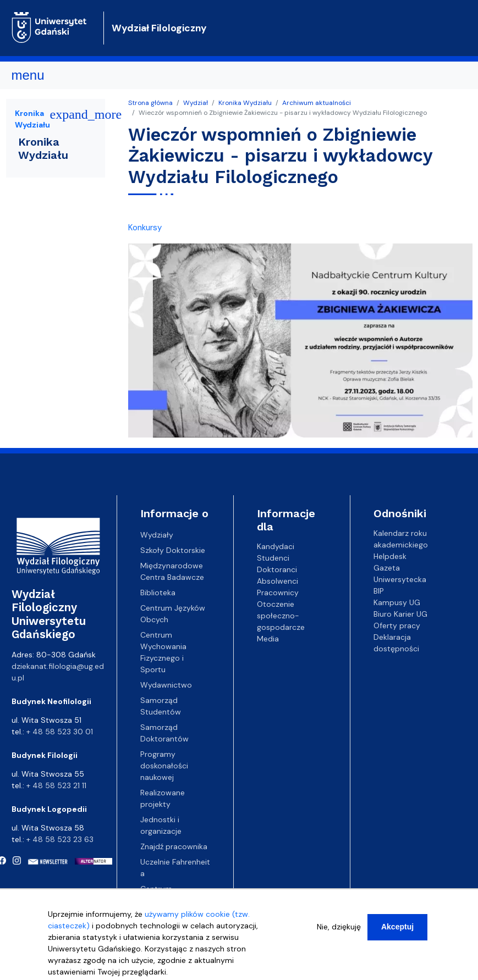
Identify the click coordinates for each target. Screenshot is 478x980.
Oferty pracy (397, 625)
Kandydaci (276, 546)
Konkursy (145, 228)
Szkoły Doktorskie (173, 550)
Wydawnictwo (166, 685)
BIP (379, 591)
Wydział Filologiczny (159, 28)
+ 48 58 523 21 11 (56, 785)
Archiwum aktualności (317, 103)
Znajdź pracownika (174, 846)
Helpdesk (390, 556)
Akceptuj (397, 934)
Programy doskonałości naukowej (164, 766)
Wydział (196, 103)
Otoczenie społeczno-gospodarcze (281, 616)
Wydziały (157, 535)
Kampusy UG (397, 602)
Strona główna (150, 103)
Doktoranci (277, 569)
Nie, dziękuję (339, 934)
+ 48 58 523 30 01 (60, 732)
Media (268, 639)
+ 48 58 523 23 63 (60, 839)
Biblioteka (158, 593)
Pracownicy (278, 593)
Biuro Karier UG (400, 614)
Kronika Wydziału (245, 103)
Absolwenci (278, 581)
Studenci (273, 558)
